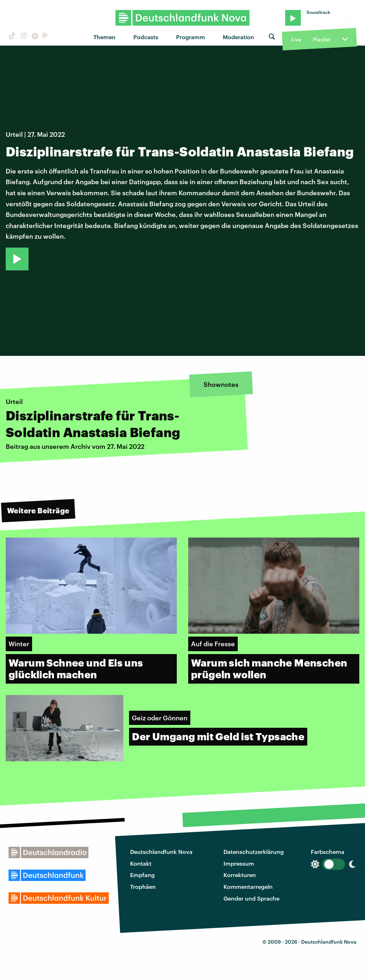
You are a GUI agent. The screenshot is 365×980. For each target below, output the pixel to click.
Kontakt (141, 863)
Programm (191, 37)
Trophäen (143, 886)
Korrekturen (240, 875)
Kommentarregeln (248, 886)
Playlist (322, 39)
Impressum (239, 863)
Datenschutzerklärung (254, 852)
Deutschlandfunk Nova (161, 852)
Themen (104, 37)
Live (296, 39)
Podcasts (146, 37)
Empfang (142, 875)
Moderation (238, 37)
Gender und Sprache (251, 898)
